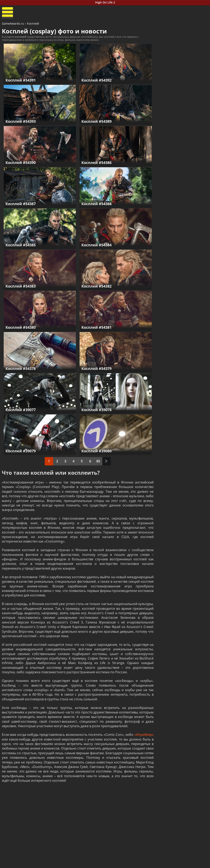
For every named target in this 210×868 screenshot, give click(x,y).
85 (95, 444)
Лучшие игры (20, 861)
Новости (85, 861)
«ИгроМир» (12, 732)
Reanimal (161, 218)
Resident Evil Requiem (173, 185)
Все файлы (155, 861)
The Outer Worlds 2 (170, 314)
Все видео (120, 861)
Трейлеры (120, 864)
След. (103, 444)
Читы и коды (54, 864)
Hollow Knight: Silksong (174, 282)
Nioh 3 (159, 250)
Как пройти (190, 335)
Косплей (33, 25)
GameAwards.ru (13, 25)
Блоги (186, 861)
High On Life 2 (105, 3)
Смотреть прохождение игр (170, 324)
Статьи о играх (90, 864)
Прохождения (54, 861)
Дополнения (156, 864)
